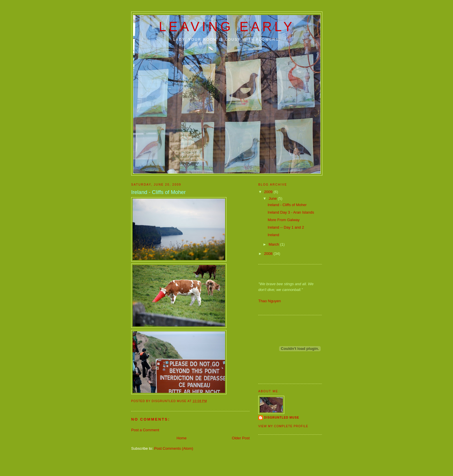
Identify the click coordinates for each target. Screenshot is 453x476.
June (273, 198)
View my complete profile (283, 426)
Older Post (241, 438)
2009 (269, 192)
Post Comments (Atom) (174, 448)
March (274, 244)
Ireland (273, 235)
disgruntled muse (282, 418)
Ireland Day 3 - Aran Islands (291, 212)
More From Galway (284, 220)
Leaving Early (227, 27)
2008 (269, 254)
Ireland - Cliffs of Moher (287, 205)
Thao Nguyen (270, 301)
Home (182, 438)
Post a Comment (145, 430)
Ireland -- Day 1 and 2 (286, 227)
